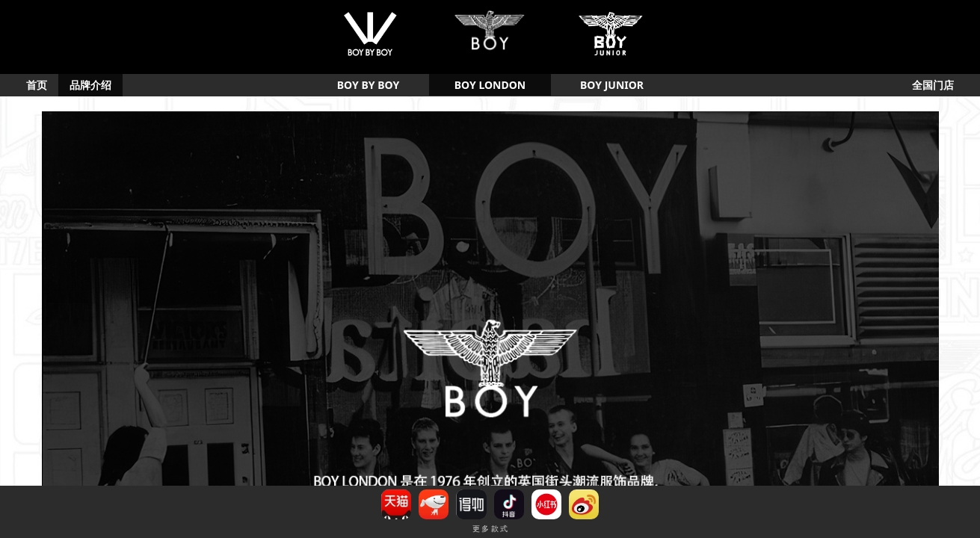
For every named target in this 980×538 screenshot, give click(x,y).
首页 (37, 85)
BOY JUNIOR (612, 85)
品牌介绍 (90, 85)
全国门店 (933, 85)
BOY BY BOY (368, 85)
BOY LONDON (490, 85)
